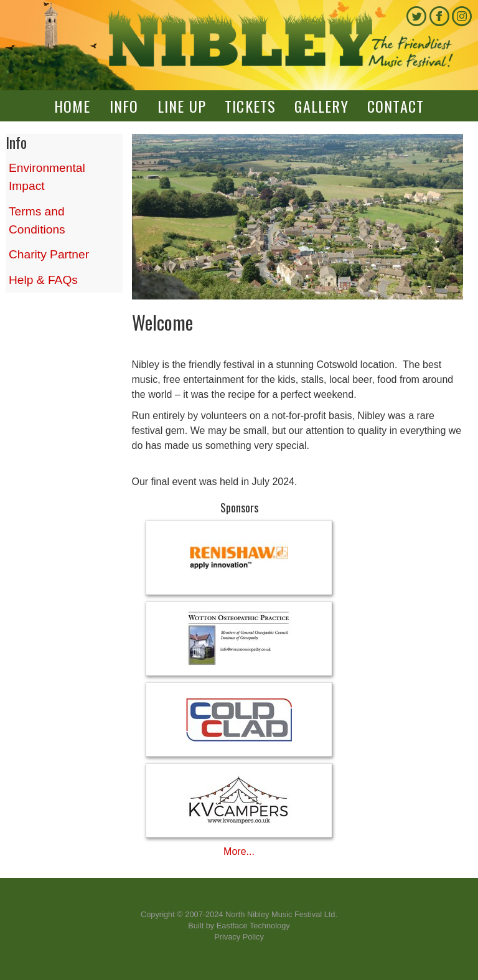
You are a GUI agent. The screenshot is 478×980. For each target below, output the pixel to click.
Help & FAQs (43, 280)
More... (239, 851)
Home (73, 106)
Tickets (250, 106)
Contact (396, 106)
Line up (182, 106)
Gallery (321, 106)
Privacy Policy (239, 937)
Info (124, 106)
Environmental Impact (47, 177)
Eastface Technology (253, 926)
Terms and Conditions (37, 220)
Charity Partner (49, 254)
